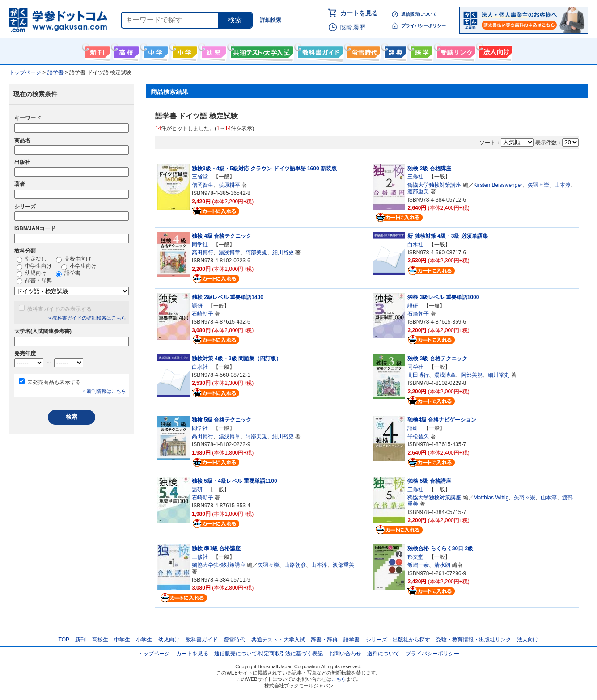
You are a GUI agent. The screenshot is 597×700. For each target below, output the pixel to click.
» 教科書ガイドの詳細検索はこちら (87, 318)
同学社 (200, 245)
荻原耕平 (229, 185)
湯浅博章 (229, 253)
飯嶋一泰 (418, 565)
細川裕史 (283, 253)
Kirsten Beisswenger (498, 185)
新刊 (80, 640)
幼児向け (213, 51)
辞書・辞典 (34, 281)
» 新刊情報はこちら (104, 391)
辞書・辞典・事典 (394, 51)
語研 (197, 306)
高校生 (100, 640)
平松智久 (418, 436)
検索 (235, 20)
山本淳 (563, 185)
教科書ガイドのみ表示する (59, 309)
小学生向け (184, 51)
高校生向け (125, 51)
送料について (383, 654)
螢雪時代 (362, 51)
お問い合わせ (345, 654)
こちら (339, 679)
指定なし (32, 259)
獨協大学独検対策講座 (434, 185)
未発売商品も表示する (54, 382)
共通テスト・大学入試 (261, 51)
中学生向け (155, 51)
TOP (64, 640)
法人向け (494, 51)
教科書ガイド (319, 51)
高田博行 (203, 253)
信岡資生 (203, 185)
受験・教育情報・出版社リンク (474, 640)
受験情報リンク (455, 51)
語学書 (421, 51)
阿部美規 (256, 253)
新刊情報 (96, 51)
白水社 (415, 245)
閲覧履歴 (353, 27)
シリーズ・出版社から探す (398, 640)
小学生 (144, 640)
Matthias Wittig (491, 498)
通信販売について (419, 14)
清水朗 (442, 565)
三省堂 (200, 177)
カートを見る (359, 13)
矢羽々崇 (538, 185)
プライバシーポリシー (423, 26)
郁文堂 (415, 557)
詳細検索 (271, 20)
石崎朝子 (203, 314)
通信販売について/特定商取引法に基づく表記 (269, 654)
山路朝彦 (295, 565)
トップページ (154, 654)
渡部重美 (418, 191)
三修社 (415, 177)
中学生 (122, 640)
